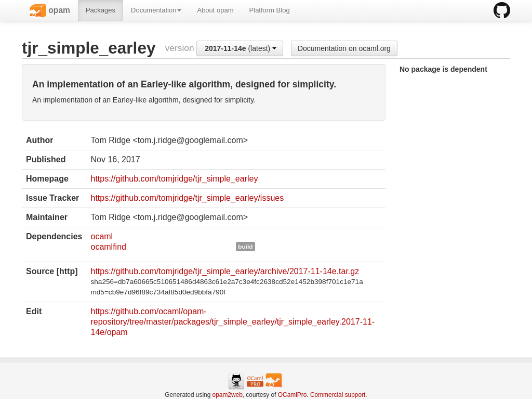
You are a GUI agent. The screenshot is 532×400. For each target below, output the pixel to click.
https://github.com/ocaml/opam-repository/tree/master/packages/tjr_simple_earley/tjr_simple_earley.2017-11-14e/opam (232, 322)
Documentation (156, 10)
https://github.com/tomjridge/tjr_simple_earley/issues (187, 198)
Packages (101, 10)
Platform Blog (270, 10)
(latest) (241, 48)
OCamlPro (292, 395)
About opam (215, 10)
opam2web (228, 395)
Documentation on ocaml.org (344, 48)
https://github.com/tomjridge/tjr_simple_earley (174, 179)
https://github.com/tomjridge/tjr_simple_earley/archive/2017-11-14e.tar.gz (225, 271)
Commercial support (338, 395)
